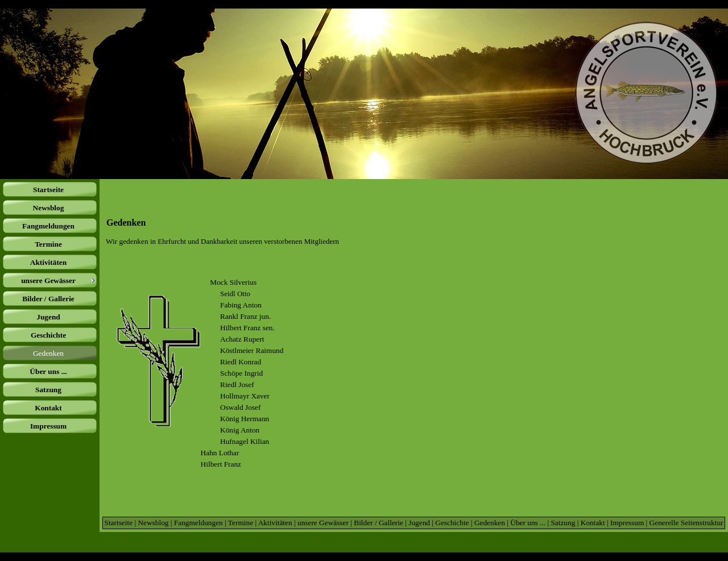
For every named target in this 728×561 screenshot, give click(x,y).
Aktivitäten (275, 523)
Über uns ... (528, 523)
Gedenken (490, 523)
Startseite (118, 523)
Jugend (419, 523)
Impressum (627, 523)
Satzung (563, 523)
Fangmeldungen (198, 523)
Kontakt (593, 523)
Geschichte (452, 523)
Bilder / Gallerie (379, 523)
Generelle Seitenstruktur (686, 523)
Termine (241, 523)
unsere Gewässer (323, 523)
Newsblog (153, 523)
